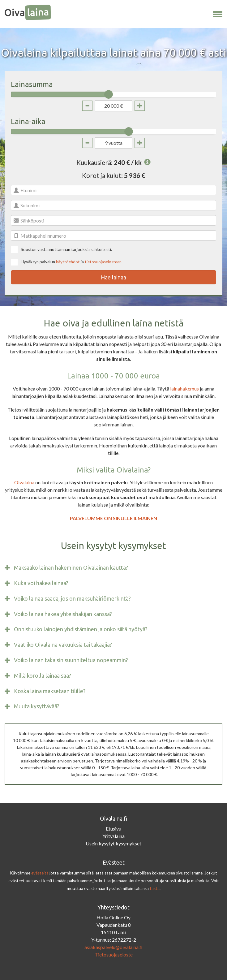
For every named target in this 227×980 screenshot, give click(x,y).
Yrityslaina (113, 836)
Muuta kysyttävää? (37, 706)
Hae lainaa (113, 277)
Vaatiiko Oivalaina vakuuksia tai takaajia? (63, 645)
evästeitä (40, 873)
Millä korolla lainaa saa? (43, 676)
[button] (218, 13)
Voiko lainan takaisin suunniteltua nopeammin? (71, 660)
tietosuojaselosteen (103, 262)
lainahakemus (184, 389)
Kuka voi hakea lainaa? (41, 583)
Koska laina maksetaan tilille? (50, 691)
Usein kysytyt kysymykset (113, 843)
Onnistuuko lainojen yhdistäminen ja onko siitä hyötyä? (81, 629)
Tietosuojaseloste (114, 954)
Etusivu (113, 829)
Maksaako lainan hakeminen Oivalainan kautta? (71, 568)
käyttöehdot (68, 262)
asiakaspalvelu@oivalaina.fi (113, 947)
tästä (155, 888)
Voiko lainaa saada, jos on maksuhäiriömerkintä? (72, 599)
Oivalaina (24, 482)
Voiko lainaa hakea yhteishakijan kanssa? (63, 614)
